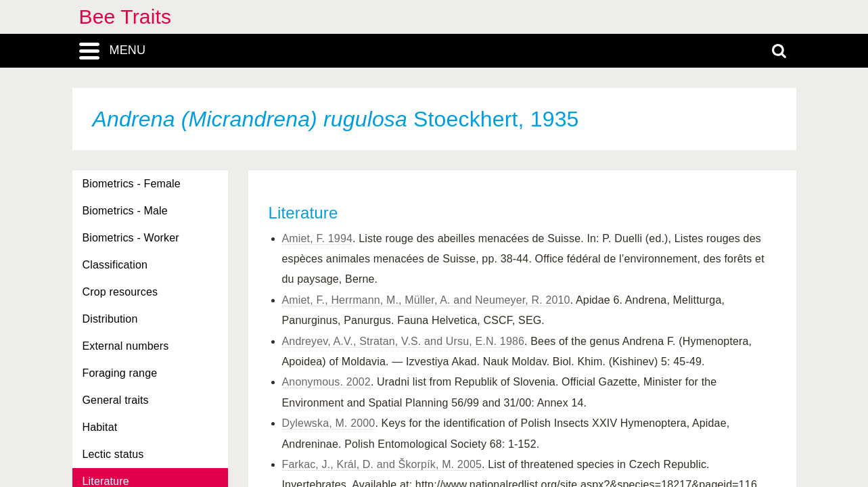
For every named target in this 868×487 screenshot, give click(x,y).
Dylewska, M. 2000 (329, 423)
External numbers (126, 346)
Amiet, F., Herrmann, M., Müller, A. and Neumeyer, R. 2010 (426, 300)
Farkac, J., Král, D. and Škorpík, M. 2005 (382, 464)
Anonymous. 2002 (326, 382)
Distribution (110, 319)
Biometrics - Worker (131, 238)
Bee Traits (125, 17)
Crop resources (120, 292)
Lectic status (113, 454)
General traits (116, 400)
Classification (115, 265)
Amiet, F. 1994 (318, 238)
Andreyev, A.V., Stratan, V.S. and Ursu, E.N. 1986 (404, 341)
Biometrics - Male (125, 211)
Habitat (100, 427)
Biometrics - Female (132, 184)
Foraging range (120, 373)
